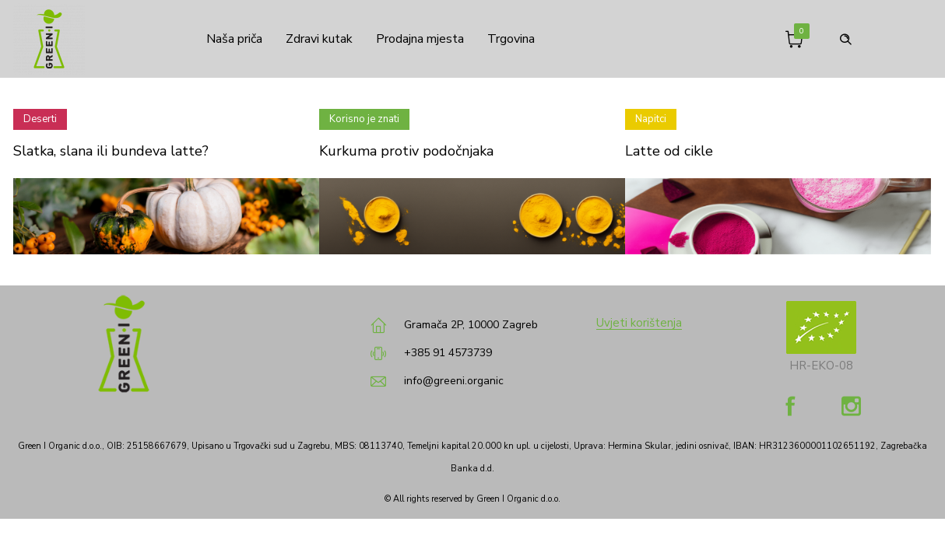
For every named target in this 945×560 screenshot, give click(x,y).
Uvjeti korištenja (639, 323)
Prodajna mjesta (420, 39)
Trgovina (511, 39)
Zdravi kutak (319, 39)
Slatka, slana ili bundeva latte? (111, 151)
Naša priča (230, 39)
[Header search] (845, 38)
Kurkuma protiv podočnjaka (406, 151)
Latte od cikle (669, 151)
